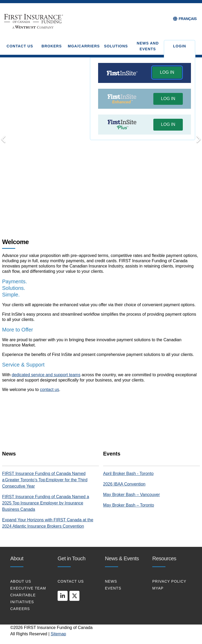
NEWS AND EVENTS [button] (148, 46)
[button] (167, 73)
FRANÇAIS (188, 19)
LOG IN (167, 72)
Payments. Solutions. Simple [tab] (86, 213)
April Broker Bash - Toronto (128, 474)
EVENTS (113, 588)
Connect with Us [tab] (101, 213)
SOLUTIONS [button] (116, 46)
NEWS (111, 581)
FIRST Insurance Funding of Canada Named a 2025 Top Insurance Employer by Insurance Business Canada (46, 503)
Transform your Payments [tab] (94, 213)
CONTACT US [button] (20, 46)
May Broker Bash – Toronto (129, 505)
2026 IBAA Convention (124, 484)
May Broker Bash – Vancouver (132, 495)
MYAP (158, 588)
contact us (50, 390)
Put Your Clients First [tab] (108, 213)
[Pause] (116, 214)
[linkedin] (63, 596)
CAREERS (20, 609)
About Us (21, 581)
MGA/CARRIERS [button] (84, 46)
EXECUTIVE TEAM (28, 588)
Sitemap (59, 634)
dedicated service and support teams (46, 375)
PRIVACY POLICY (169, 581)
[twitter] (74, 596)
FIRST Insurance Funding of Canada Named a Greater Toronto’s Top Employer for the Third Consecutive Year (45, 480)
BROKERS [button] (52, 46)
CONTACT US (71, 581)
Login (180, 46)
